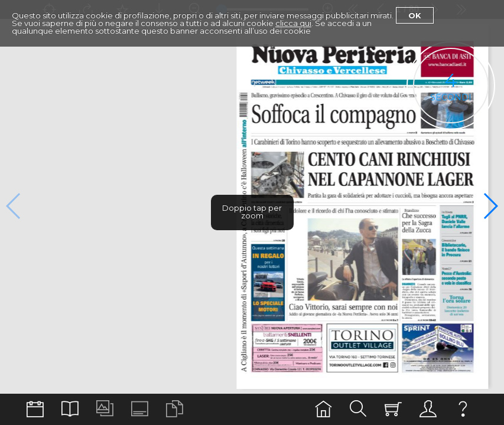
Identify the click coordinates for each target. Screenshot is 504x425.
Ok (415, 15)
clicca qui (293, 23)
